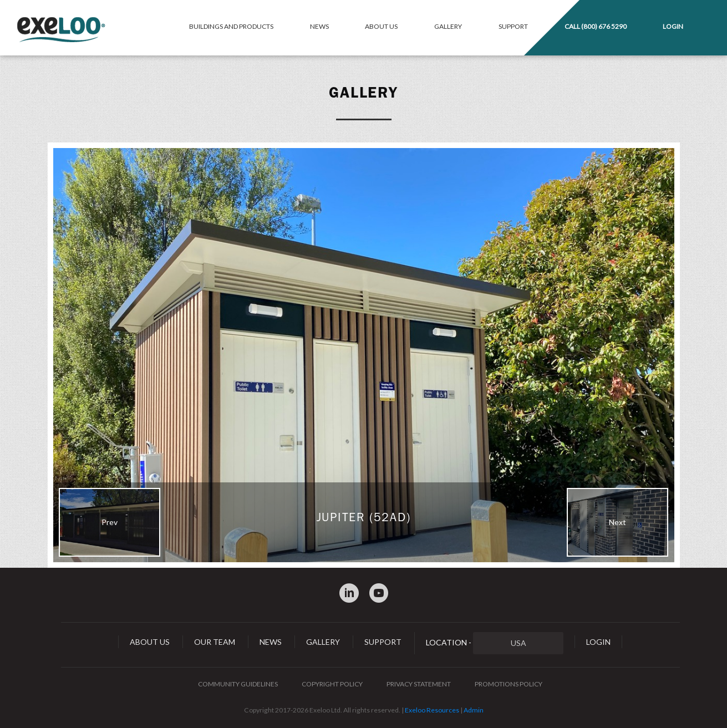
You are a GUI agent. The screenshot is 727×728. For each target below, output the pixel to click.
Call (596, 26)
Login (673, 26)
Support (513, 26)
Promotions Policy (509, 684)
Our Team (215, 642)
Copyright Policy (332, 684)
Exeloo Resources (432, 710)
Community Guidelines (238, 684)
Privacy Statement (419, 684)
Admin (474, 710)
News (319, 26)
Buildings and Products (231, 26)
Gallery (448, 26)
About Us (381, 26)
